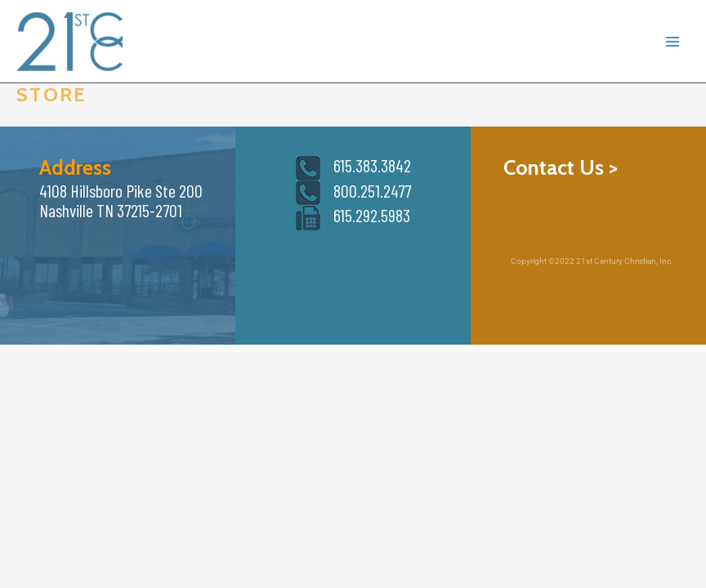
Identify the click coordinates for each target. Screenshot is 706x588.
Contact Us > (561, 167)
